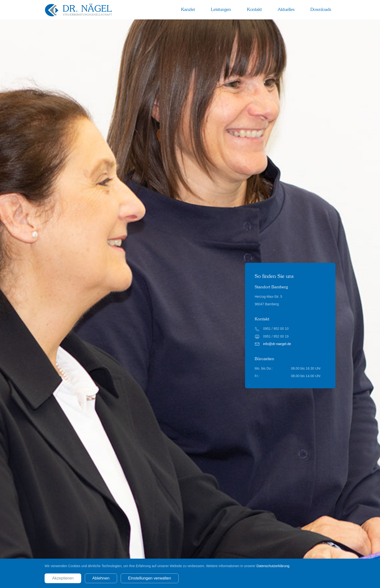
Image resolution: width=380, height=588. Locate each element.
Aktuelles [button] (286, 9)
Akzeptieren (63, 578)
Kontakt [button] (254, 9)
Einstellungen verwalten (150, 578)
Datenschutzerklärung (273, 566)
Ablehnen (101, 578)
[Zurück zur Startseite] (79, 10)
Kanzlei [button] (188, 9)
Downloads (321, 9)
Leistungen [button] (221, 9)
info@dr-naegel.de (277, 344)
